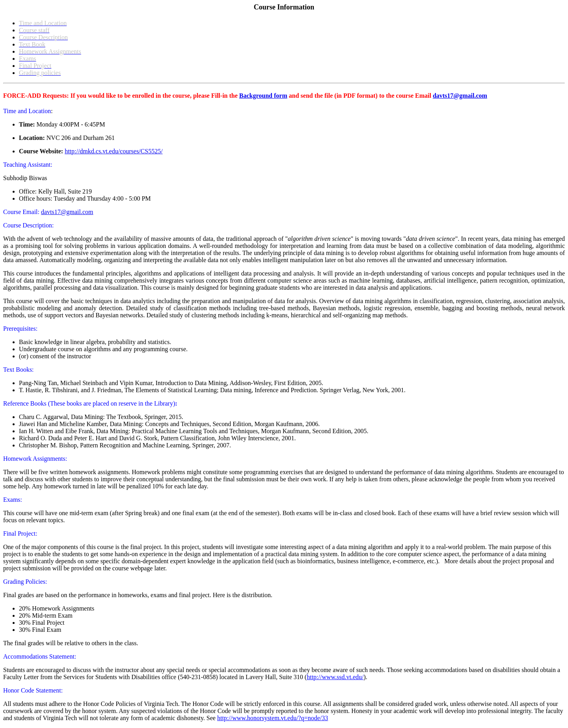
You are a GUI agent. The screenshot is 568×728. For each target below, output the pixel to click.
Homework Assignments (34, 459)
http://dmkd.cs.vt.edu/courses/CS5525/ (114, 151)
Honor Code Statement (32, 690)
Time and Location (27, 111)
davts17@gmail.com (460, 96)
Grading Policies (24, 582)
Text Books (18, 370)
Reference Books (25, 403)
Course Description (28, 225)
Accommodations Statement (39, 656)
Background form (263, 96)
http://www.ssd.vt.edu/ (335, 677)
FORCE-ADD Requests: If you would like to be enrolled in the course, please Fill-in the (121, 96)
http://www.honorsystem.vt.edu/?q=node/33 (273, 718)
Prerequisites (20, 329)
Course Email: (22, 212)
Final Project (19, 533)
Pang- (26, 383)
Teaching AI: (28, 165)
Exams (12, 500)
